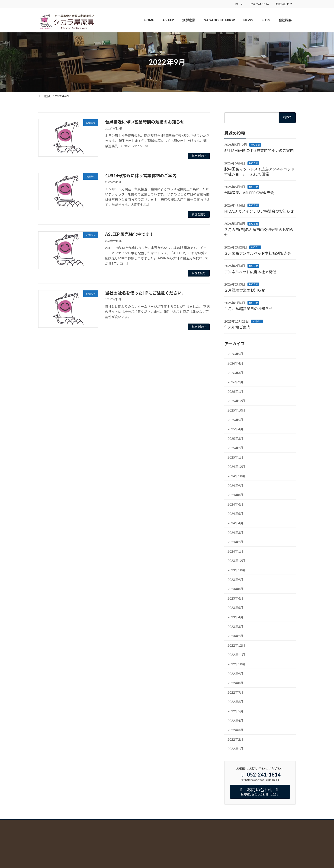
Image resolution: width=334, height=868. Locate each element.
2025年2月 (235, 448)
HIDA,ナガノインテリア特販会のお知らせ (259, 211)
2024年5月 (235, 514)
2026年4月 (235, 363)
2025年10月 (236, 410)
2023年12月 (236, 561)
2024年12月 (236, 467)
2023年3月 (235, 626)
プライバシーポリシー (52, 830)
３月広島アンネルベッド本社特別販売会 (258, 253)
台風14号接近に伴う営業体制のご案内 (141, 176)
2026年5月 (235, 354)
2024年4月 (235, 523)
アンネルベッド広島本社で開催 (250, 272)
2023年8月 (235, 589)
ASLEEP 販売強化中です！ (129, 234)
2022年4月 (235, 720)
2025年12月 (236, 401)
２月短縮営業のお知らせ (245, 290)
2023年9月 (235, 579)
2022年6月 (235, 702)
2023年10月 (236, 570)
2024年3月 (235, 532)
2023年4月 (235, 617)
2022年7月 (235, 692)
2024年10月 (236, 476)
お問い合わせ (284, 4)
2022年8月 (235, 683)
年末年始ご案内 (237, 327)
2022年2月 (235, 739)
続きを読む (199, 156)
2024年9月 (235, 485)
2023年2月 (235, 636)
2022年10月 (236, 664)
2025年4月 (235, 429)
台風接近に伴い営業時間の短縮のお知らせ (145, 122)
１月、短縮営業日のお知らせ (248, 309)
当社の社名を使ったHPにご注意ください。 (145, 293)
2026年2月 (235, 382)
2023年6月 (235, 598)
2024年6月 (235, 504)
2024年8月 (235, 495)
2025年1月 (235, 457)
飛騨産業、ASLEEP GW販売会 (249, 193)
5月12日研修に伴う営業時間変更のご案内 (259, 150)
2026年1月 (235, 391)
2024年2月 (235, 542)
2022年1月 (235, 749)
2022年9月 (235, 673)
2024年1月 (235, 551)
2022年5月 (235, 711)
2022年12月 (236, 645)
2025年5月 (235, 420)
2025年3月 (235, 438)
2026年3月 (235, 373)
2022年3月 (235, 730)
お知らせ (255, 145)
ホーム (239, 4)
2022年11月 (236, 655)
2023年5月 (235, 608)
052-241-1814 (260, 4)
